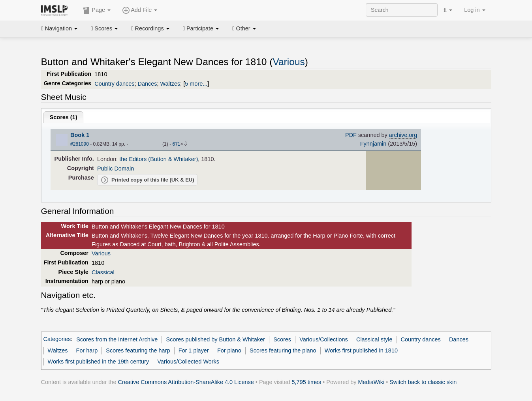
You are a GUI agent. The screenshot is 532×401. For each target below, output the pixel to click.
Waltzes (170, 84)
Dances (147, 84)
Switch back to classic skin (423, 382)
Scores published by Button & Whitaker (216, 339)
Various (289, 62)
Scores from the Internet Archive (117, 339)
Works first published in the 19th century (99, 362)
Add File (140, 10)
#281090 (80, 144)
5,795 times (307, 382)
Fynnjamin (373, 144)
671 (176, 144)
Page (97, 10)
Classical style (374, 339)
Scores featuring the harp (138, 350)
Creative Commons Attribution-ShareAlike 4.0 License (186, 382)
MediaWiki (371, 382)
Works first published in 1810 (361, 350)
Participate (201, 28)
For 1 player (194, 350)
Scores (104, 28)
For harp (87, 350)
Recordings (150, 28)
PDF (351, 135)
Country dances (114, 84)
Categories (57, 339)
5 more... (196, 84)
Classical (103, 272)
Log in (475, 10)
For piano (229, 350)
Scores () (64, 117)
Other (244, 28)
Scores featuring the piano (283, 350)
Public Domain (116, 169)
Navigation (60, 28)
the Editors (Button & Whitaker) (159, 159)
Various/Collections (324, 339)
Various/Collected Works (188, 362)
